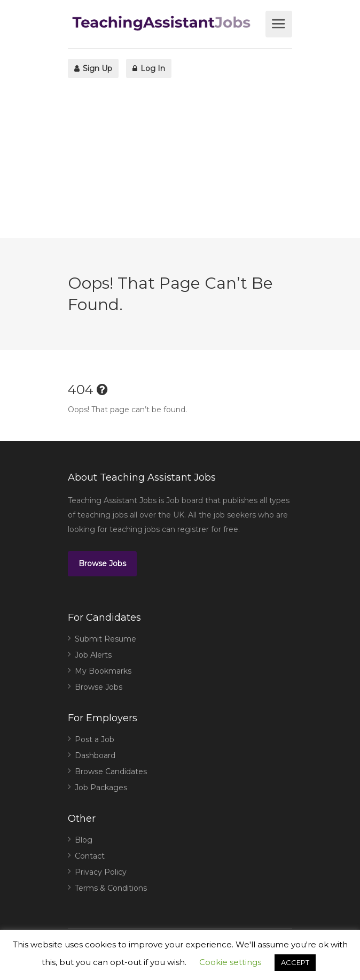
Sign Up (93, 68)
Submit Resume (105, 639)
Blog (84, 840)
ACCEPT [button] (295, 962)
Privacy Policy (101, 872)
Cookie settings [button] (230, 962)
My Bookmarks (103, 671)
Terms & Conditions (111, 888)
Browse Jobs (102, 564)
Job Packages (101, 788)
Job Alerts (93, 655)
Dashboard (95, 755)
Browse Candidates (111, 771)
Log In (149, 68)
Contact (90, 856)
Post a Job (95, 739)
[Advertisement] (180, 163)
